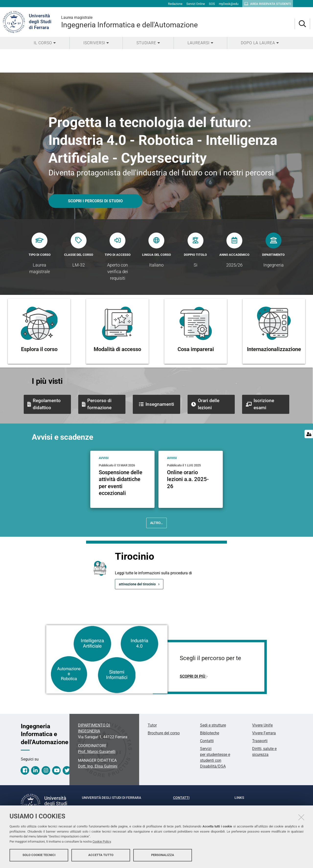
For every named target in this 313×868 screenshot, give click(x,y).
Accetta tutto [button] (101, 855)
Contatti (207, 741)
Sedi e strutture (213, 725)
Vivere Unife (262, 725)
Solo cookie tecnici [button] (39, 855)
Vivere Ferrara (264, 733)
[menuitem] (45, 43)
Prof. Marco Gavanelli (97, 752)
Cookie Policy (102, 842)
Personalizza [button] (163, 855)
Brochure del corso (164, 733)
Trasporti (260, 741)
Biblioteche (210, 733)
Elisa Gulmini (98, 766)
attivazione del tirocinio (137, 584)
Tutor (152, 725)
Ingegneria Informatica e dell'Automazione (178, 22)
